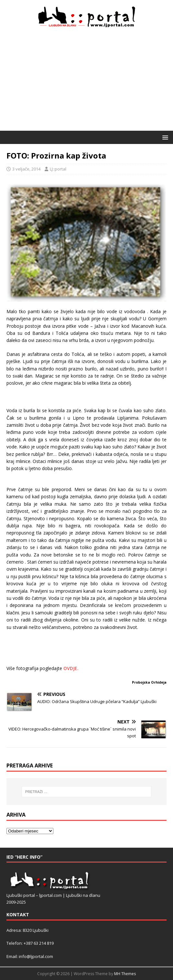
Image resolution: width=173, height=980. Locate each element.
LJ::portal (58, 169)
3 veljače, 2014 (26, 169)
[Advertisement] (86, 82)
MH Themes (125, 974)
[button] (164, 137)
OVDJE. (71, 668)
